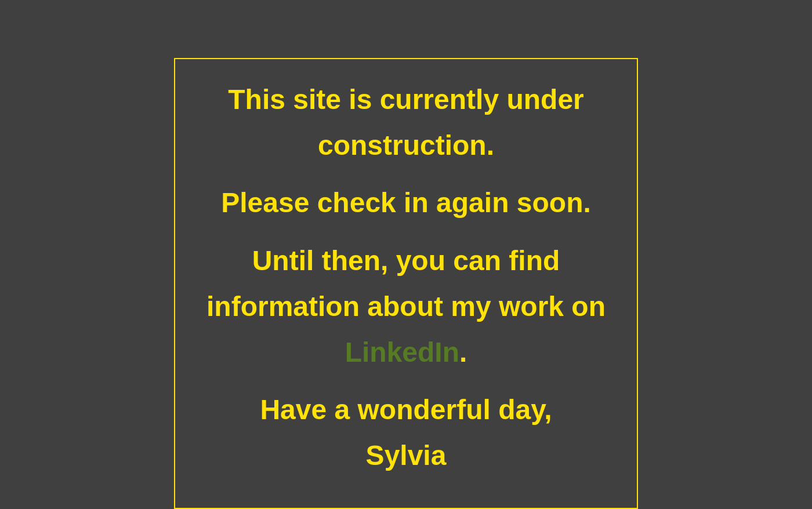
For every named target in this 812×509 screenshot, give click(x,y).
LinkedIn (402, 352)
